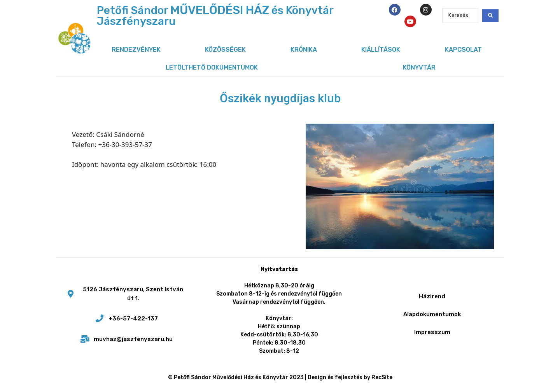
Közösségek (225, 50)
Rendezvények (136, 50)
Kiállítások (381, 50)
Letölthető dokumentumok (212, 67)
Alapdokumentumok (432, 314)
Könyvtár (419, 67)
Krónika (304, 50)
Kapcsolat (463, 50)
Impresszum (432, 332)
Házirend (432, 296)
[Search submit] (490, 16)
